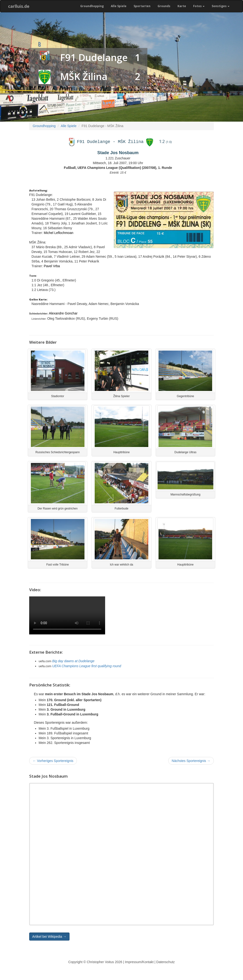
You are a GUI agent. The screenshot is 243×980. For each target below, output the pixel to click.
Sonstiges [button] (221, 6)
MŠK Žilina (84, 76)
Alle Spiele (119, 6)
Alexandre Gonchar (63, 313)
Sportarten (142, 6)
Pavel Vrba (52, 266)
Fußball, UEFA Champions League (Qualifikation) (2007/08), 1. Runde (118, 168)
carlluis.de (19, 6)
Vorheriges (53, 761)
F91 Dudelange (94, 57)
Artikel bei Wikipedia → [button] (49, 937)
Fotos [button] (199, 6)
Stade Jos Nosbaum (118, 153)
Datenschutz (166, 962)
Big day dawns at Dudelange (73, 661)
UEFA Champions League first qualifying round (87, 666)
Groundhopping (92, 6)
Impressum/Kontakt (139, 962)
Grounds (164, 6)
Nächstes (191, 761)
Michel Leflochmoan (58, 233)
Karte (182, 6)
